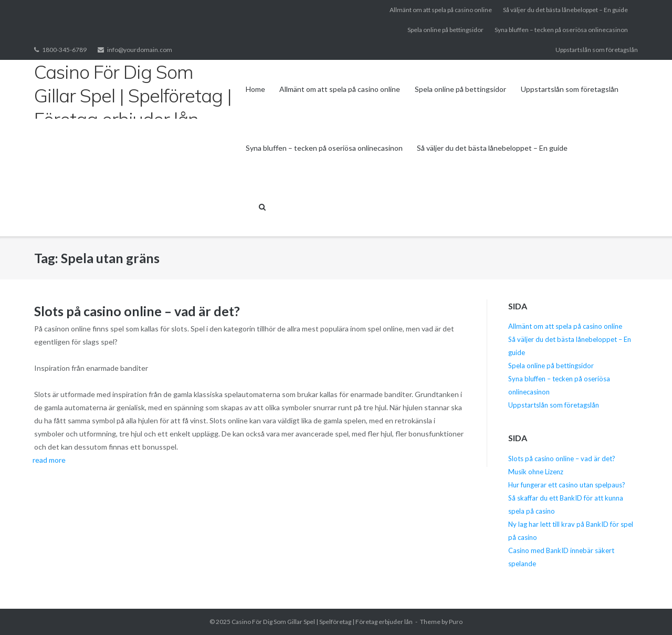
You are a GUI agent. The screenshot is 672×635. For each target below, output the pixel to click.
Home (255, 89)
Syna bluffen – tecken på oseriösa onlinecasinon (561, 30)
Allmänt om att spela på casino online (441, 10)
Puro (456, 622)
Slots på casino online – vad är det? (137, 311)
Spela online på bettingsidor (445, 30)
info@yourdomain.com (140, 50)
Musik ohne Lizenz (536, 472)
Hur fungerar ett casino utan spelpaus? (567, 485)
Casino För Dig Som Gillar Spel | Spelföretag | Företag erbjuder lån (322, 622)
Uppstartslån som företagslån (597, 50)
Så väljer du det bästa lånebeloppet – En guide (565, 10)
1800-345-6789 (64, 50)
